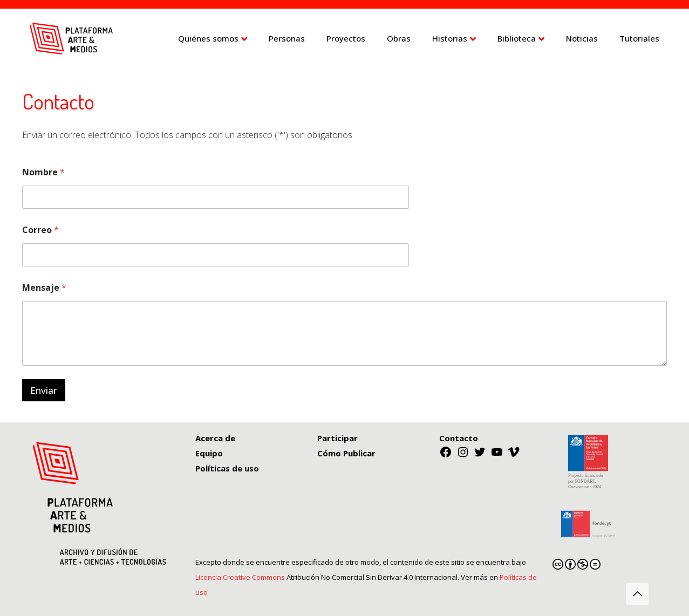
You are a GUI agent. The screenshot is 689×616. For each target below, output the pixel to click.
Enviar (44, 390)
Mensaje (44, 288)
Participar (337, 438)
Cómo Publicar (346, 453)
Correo (40, 230)
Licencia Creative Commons (240, 577)
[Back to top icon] (637, 594)
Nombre (43, 172)
